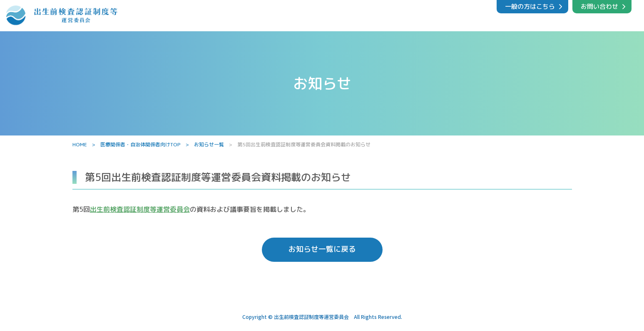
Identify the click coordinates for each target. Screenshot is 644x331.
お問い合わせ (599, 6)
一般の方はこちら (530, 6)
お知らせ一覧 (209, 144)
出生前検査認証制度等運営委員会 (140, 209)
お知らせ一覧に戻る (322, 251)
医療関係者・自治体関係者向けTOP (140, 144)
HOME (80, 144)
